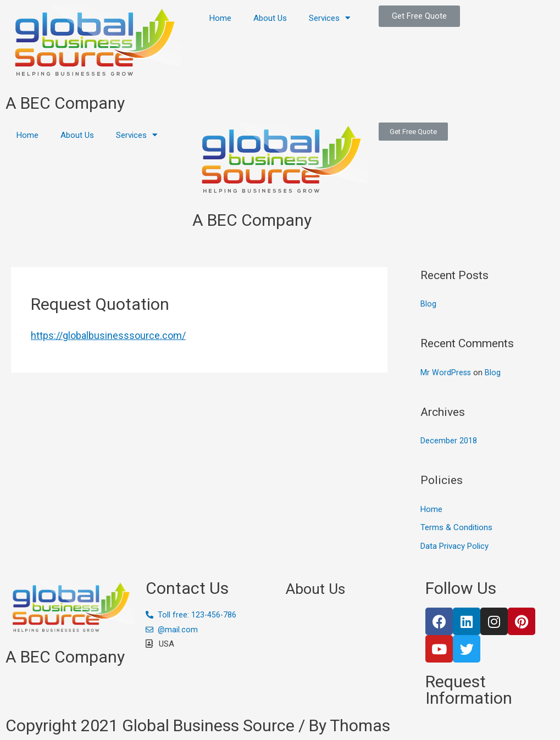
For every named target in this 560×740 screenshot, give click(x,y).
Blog (428, 304)
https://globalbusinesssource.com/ (108, 335)
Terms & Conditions (456, 528)
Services (329, 18)
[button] (419, 16)
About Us (270, 18)
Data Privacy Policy (454, 546)
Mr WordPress (446, 372)
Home (220, 18)
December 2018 (449, 441)
